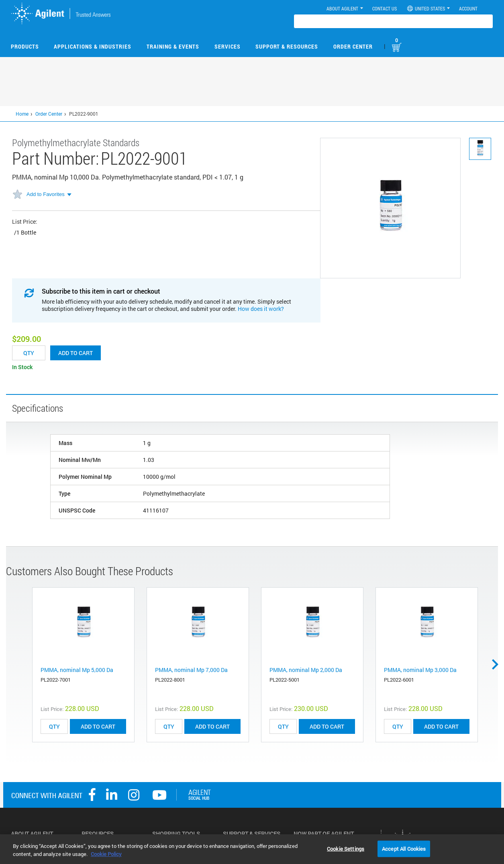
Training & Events (173, 46)
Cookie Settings (346, 848)
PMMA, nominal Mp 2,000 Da (306, 670)
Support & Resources (287, 46)
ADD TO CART (98, 726)
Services (228, 46)
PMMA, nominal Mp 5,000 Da (77, 670)
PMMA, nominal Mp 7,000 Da (191, 670)
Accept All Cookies (404, 848)
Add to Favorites (46, 194)
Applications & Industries (93, 46)
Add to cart (75, 353)
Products (25, 46)
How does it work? (261, 309)
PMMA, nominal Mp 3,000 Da (420, 670)
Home (22, 114)
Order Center (353, 46)
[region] (252, 849)
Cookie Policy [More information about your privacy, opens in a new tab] (106, 854)
